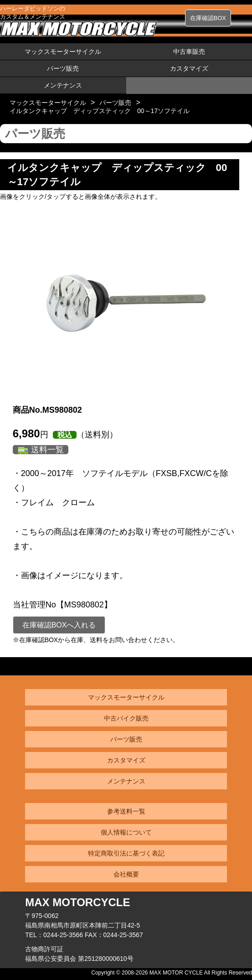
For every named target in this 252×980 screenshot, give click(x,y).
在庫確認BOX (208, 18)
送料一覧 (47, 450)
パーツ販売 (63, 68)
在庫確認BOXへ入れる (59, 625)
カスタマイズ (189, 68)
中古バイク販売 (126, 718)
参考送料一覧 (126, 811)
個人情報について (126, 832)
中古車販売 (189, 52)
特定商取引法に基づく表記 (126, 853)
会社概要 (126, 874)
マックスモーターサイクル (63, 52)
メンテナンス (63, 85)
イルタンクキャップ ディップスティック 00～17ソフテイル (100, 111)
